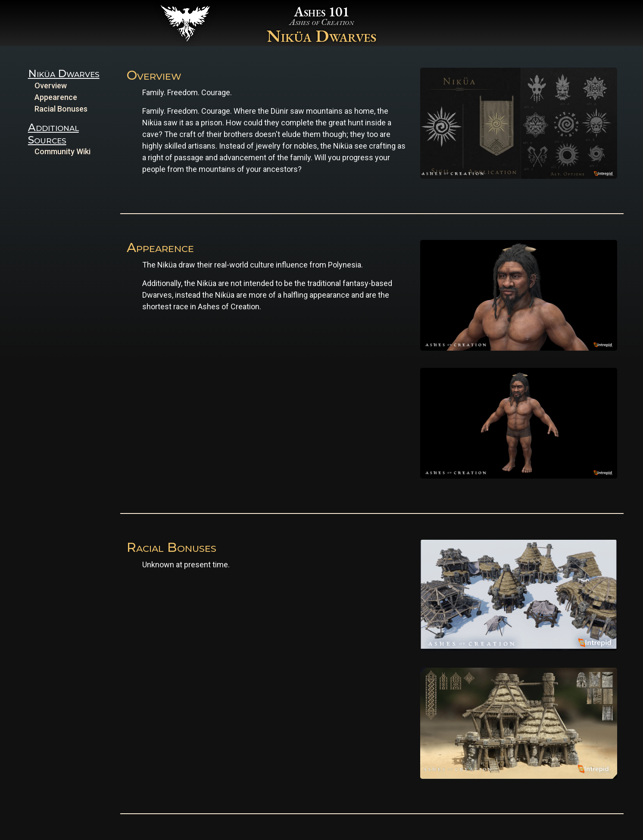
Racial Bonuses (61, 109)
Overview (51, 86)
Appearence (56, 97)
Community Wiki (62, 151)
